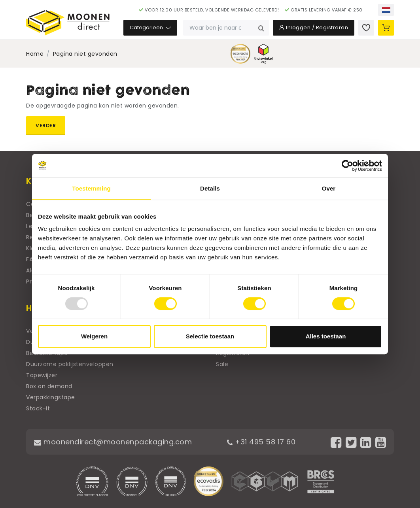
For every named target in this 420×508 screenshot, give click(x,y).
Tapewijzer (42, 375)
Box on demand (49, 386)
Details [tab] (210, 188)
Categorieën (150, 27)
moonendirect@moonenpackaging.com (113, 442)
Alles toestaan (326, 336)
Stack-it (38, 408)
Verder (46, 126)
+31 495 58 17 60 (261, 442)
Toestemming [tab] (91, 188)
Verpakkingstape (51, 397)
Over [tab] (329, 188)
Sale (222, 364)
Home (35, 54)
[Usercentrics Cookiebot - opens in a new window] (347, 166)
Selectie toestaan (210, 336)
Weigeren (94, 336)
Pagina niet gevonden (85, 54)
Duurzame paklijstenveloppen (70, 364)
